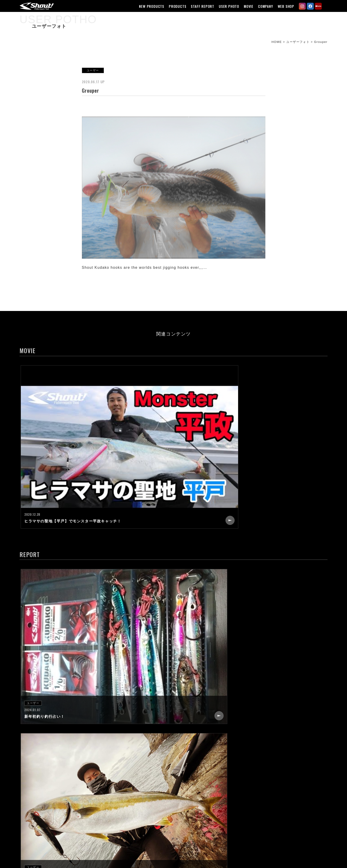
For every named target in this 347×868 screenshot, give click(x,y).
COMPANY (263, 6)
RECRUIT (232, 782)
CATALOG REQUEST (242, 798)
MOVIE (246, 6)
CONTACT (232, 790)
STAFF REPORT (200, 6)
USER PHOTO (226, 6)
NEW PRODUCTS (149, 6)
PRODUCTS (175, 6)
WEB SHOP (283, 6)
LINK (228, 807)
